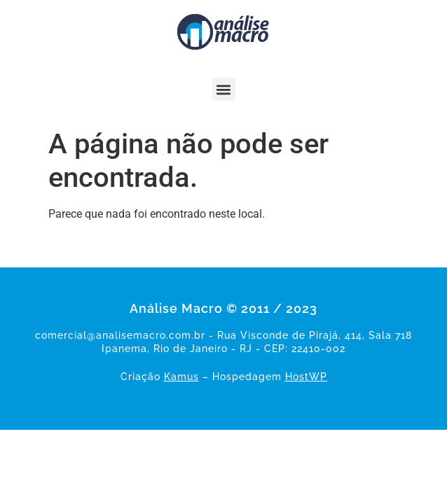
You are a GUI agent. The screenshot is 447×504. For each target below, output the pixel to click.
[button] (224, 89)
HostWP (306, 377)
